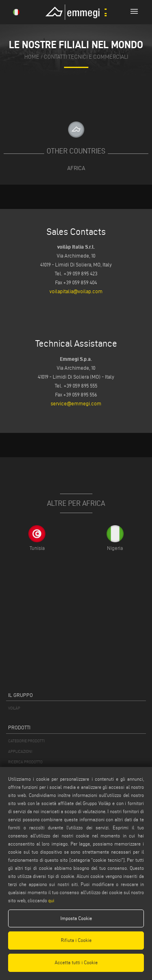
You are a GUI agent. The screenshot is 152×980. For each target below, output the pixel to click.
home (32, 56)
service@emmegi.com (76, 403)
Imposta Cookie (76, 918)
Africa (76, 168)
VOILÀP (14, 708)
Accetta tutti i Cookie (76, 962)
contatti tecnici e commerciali (86, 56)
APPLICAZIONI (20, 751)
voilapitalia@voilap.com (76, 291)
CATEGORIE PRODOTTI (26, 741)
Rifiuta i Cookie (76, 940)
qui (51, 900)
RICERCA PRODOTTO (25, 762)
